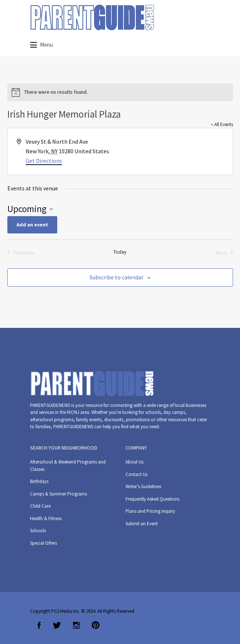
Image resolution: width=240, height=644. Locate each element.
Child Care (40, 506)
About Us (134, 462)
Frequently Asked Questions (152, 499)
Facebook (39, 625)
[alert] (120, 92)
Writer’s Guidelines (143, 486)
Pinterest (96, 625)
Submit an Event (142, 524)
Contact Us (137, 474)
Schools (38, 531)
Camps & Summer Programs (59, 494)
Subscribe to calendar (117, 277)
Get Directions (44, 161)
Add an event (32, 225)
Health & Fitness (46, 518)
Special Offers (43, 543)
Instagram (76, 625)
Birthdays (39, 481)
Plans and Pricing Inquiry (150, 511)
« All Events (222, 124)
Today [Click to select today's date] (120, 252)
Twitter (57, 625)
